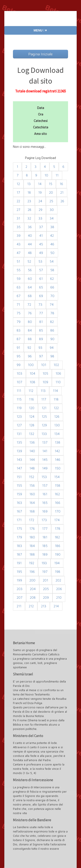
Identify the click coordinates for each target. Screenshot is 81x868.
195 (19, 572)
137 (45, 442)
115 (19, 399)
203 (20, 589)
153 (44, 477)
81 (41, 322)
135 (19, 442)
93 (40, 348)
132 (32, 434)
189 (45, 554)
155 (19, 485)
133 (44, 434)
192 (32, 563)
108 (32, 382)
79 (19, 322)
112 (31, 391)
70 (52, 296)
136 (32, 442)
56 (30, 270)
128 (32, 425)
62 (52, 279)
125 (44, 417)
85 (41, 330)
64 (30, 287)
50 (52, 253)
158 (58, 485)
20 (51, 192)
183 (19, 546)
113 (43, 391)
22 (18, 201)
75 (19, 313)
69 (41, 296)
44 (30, 244)
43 (19, 244)
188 (32, 554)
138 (58, 442)
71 (18, 305)
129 (44, 425)
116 (31, 399)
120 (32, 408)
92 (29, 348)
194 (57, 563)
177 (45, 529)
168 (32, 511)
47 (19, 253)
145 (45, 460)
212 (31, 606)
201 (45, 580)
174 (57, 520)
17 (18, 192)
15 (51, 184)
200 (32, 580)
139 (19, 451)
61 (41, 279)
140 (32, 451)
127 (19, 425)
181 (45, 537)
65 (41, 287)
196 (32, 572)
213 (44, 606)
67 (19, 296)
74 (52, 305)
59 (19, 279)
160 (32, 494)
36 (30, 227)
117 (44, 399)
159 (19, 494)
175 (19, 529)
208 (33, 598)
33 (40, 218)
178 (58, 529)
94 (52, 348)
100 (31, 365)
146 (58, 460)
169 (45, 511)
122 (56, 408)
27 (18, 210)
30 (52, 210)
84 (30, 330)
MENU (40, 30)
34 (52, 218)
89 (41, 339)
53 (40, 261)
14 (40, 184)
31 (18, 218)
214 (56, 606)
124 (32, 417)
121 (44, 408)
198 (58, 572)
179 (19, 537)
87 (19, 339)
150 (58, 468)
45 (41, 244)
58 (52, 270)
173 (44, 520)
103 (19, 373)
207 (20, 598)
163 (19, 503)
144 (32, 460)
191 (19, 563)
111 (19, 391)
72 (29, 305)
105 (45, 373)
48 (30, 253)
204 (33, 589)
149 (45, 468)
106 (58, 373)
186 (58, 546)
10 (46, 175)
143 (19, 460)
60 (30, 279)
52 (29, 261)
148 (32, 468)
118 (56, 399)
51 (18, 261)
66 (52, 287)
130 (57, 425)
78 (52, 313)
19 (40, 192)
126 (57, 417)
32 (29, 218)
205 (46, 589)
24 (40, 201)
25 (51, 201)
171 (19, 520)
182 (57, 537)
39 (19, 236)
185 (45, 546)
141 (45, 451)
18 (29, 192)
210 (59, 598)
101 (44, 365)
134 (57, 434)
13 (29, 184)
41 (41, 236)
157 (45, 485)
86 (52, 330)
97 (41, 356)
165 (45, 503)
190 (58, 554)
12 (18, 184)
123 (19, 417)
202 (58, 580)
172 (32, 520)
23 (29, 201)
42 (52, 236)
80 (30, 322)
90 (52, 339)
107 (19, 382)
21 (62, 192)
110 (58, 382)
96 (30, 356)
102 (56, 365)
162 (57, 494)
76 (30, 313)
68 (30, 296)
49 (41, 253)
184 (32, 546)
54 (52, 261)
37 (41, 227)
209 (46, 598)
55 (19, 270)
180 (32, 537)
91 (18, 348)
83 (19, 330)
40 (30, 236)
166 (58, 503)
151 (19, 477)
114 (55, 391)
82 (52, 322)
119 (19, 408)
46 (52, 244)
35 (19, 227)
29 (40, 210)
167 (19, 511)
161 (45, 494)
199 (19, 580)
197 (45, 572)
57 (41, 270)
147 (19, 468)
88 (30, 339)
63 (19, 287)
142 (57, 451)
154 (57, 477)
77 (41, 313)
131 (19, 434)
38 (52, 227)
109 (45, 382)
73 (40, 305)
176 (32, 529)
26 (62, 201)
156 (32, 485)
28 (29, 210)
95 (19, 356)
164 (32, 503)
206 (59, 589)
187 (19, 554)
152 (32, 477)
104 (32, 373)
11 (57, 175)
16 (61, 184)
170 (58, 511)
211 (19, 606)
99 (19, 365)
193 (44, 563)
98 (52, 356)
